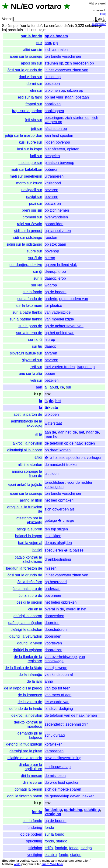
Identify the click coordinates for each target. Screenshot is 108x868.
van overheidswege (61, 657)
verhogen (95, 458)
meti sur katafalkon (26, 169)
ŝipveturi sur (32, 360)
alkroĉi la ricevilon (27, 443)
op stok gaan (55, 244)
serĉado (56, 26)
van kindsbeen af (59, 675)
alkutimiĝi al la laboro (25, 450)
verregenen (54, 751)
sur (39, 43)
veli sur (36, 380)
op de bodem (56, 36)
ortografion (82, 861)
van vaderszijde (57, 312)
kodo (17, 864)
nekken (88, 796)
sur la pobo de (30, 326)
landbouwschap (57, 767)
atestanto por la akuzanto (29, 520)
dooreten (52, 623)
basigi (37, 550)
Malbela (7, 864)
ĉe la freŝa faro (30, 582)
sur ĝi (37, 272)
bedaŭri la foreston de (24, 568)
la (40, 401)
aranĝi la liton (31, 500)
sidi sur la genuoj (28, 231)
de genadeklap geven (62, 796)
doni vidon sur (31, 77)
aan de (50, 432)
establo (51, 855)
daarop (50, 272)
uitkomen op (55, 90)
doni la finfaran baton (25, 796)
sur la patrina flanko (26, 319)
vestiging (53, 814)
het (58, 401)
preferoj (100, 3)
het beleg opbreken (61, 602)
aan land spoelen (59, 135)
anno (49, 681)
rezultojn (38, 30)
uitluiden (52, 474)
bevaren (51, 190)
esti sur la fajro (30, 97)
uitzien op (53, 77)
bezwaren (53, 204)
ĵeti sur (37, 129)
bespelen (52, 156)
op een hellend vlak (61, 265)
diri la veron (33, 782)
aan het (64, 432)
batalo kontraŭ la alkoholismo (28, 559)
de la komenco (30, 695)
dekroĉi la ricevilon (27, 715)
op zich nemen (57, 210)
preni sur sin (32, 210)
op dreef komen (57, 450)
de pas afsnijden (58, 543)
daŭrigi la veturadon (26, 636)
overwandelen (56, 217)
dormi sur (34, 84)
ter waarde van (57, 702)
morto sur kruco (29, 183)
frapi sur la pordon (27, 111)
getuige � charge (59, 520)
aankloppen (54, 111)
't (46, 401)
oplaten (73, 149)
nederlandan (65, 861)
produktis (15, 30)
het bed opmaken (59, 500)
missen (51, 568)
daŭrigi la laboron (28, 616)
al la (39, 434)
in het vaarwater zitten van (66, 70)
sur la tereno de (29, 333)
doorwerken (54, 616)
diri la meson (32, 776)
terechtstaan (55, 482)
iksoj (103, 14)
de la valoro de (30, 702)
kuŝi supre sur (31, 142)
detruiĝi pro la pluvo (26, 751)
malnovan (49, 861)
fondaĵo (61, 848)
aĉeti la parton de (28, 414)
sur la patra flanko (27, 312)
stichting (92, 810)
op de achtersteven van (64, 326)
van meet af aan (58, 695)
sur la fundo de (30, 299)
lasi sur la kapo (30, 149)
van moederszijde (59, 319)
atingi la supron (30, 529)
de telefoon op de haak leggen (70, 443)
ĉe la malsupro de (27, 589)
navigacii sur (32, 190)
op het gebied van (59, 333)
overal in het (76, 609)
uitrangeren (54, 176)
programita (29, 864)
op (56, 43)
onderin (51, 299)
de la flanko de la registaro (28, 659)
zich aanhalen (56, 50)
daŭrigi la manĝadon (25, 623)
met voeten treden (60, 367)
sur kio (37, 285)
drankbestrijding (58, 559)
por (16, 26)
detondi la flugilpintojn (24, 744)
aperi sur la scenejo (26, 56)
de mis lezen (55, 776)
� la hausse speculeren (65, 458)
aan (48, 43)
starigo (62, 841)
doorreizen (53, 650)
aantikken (53, 104)
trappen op (86, 367)
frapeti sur (34, 104)
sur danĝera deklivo (26, 265)
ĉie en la (35, 609)
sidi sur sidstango (28, 238)
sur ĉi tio (35, 258)
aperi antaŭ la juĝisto (25, 485)
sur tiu (37, 346)
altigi (38, 457)
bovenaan (53, 596)
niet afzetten (55, 149)
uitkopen (52, 414)
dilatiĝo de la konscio (25, 758)
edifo (49, 848)
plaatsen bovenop (59, 163)
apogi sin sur (32, 63)
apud (54, 387)
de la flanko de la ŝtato (23, 668)
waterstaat (53, 423)
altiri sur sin (33, 50)
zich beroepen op (80, 63)
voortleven (53, 643)
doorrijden (53, 636)
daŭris (69, 26)
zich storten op (77, 118)
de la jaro (35, 681)
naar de (92, 432)
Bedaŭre (9, 861)
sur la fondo (31, 36)
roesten (51, 238)
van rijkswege (56, 668)
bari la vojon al (30, 543)
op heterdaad (56, 582)
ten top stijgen (56, 529)
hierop (50, 258)
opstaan (82, 97)
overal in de (54, 609)
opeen (50, 374)
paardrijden (54, 224)
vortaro (49, 6)
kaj (4, 30)
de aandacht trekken (61, 465)
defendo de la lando (26, 709)
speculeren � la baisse (64, 550)
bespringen (54, 118)
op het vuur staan (59, 97)
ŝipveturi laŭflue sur (26, 353)
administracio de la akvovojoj (26, 423)
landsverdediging (59, 709)
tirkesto (51, 408)
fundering (53, 810)
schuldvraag (55, 735)
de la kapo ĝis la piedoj (23, 688)
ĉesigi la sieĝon (29, 602)
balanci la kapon (29, 536)
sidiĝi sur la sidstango (24, 244)
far (39, 864)
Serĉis (7, 26)
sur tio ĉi (35, 340)
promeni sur (32, 217)
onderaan (52, 589)
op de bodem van (74, 299)
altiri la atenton (30, 465)
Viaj (91, 3)
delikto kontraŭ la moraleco (28, 724)
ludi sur (36, 156)
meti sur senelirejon (26, 176)
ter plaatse (53, 306)
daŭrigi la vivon (30, 643)
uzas (35, 861)
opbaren (51, 169)
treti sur (36, 367)
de (51, 401)
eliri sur (36, 90)
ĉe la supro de (30, 596)
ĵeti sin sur (34, 120)
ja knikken (53, 536)
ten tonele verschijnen (63, 56)
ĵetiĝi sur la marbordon (24, 135)
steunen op (54, 63)
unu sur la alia (31, 374)
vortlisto (25, 861)
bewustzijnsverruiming (63, 758)
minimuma (99, 24)
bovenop (52, 251)
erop (62, 272)
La (46, 26)
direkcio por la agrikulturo (31, 767)
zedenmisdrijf (77, 724)
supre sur (34, 251)
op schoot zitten (58, 231)
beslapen (52, 84)
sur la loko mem (29, 306)
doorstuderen (56, 630)
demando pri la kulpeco (30, 735)
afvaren (51, 353)
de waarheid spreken (62, 782)
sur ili (38, 278)
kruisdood (53, 183)
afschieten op (56, 129)
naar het (51, 436)
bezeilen (52, 380)
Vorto (6, 19)
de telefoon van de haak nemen (71, 715)
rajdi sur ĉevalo (30, 224)
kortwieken (53, 744)
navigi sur (34, 197)
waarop (51, 285)
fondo (37, 812)
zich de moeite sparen (63, 789)
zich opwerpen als (59, 509)
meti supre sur (30, 163)
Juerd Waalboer (52, 864)
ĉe (62, 387)
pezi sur (35, 204)
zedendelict (54, 724)
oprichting (73, 810)
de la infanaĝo (30, 675)
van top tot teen (57, 688)
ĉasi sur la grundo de (25, 70)
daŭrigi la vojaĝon (27, 650)
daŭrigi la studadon (26, 630)
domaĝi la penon (28, 789)
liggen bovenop (57, 142)
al (46, 387)
